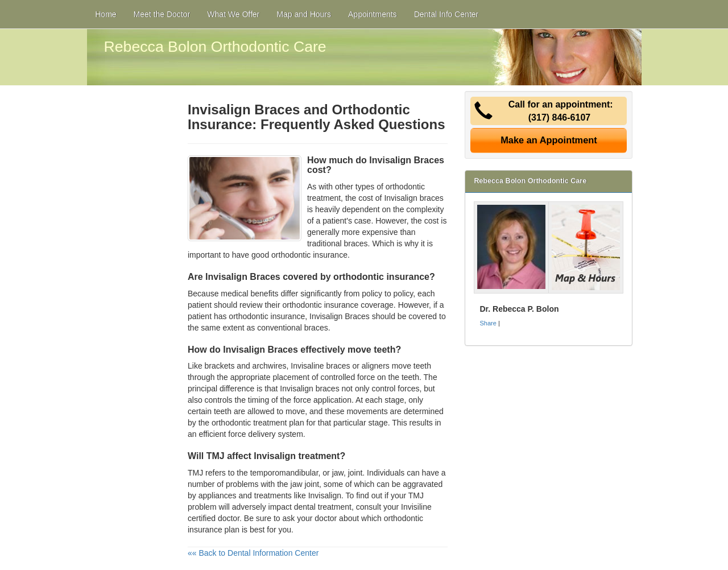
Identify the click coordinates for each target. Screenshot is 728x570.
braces (356, 243)
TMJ (416, 495)
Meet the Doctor (162, 14)
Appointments (373, 14)
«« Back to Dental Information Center (253, 553)
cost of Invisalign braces (401, 198)
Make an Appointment (549, 140)
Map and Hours (304, 14)
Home (106, 14)
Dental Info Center (446, 14)
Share (488, 323)
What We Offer (233, 14)
